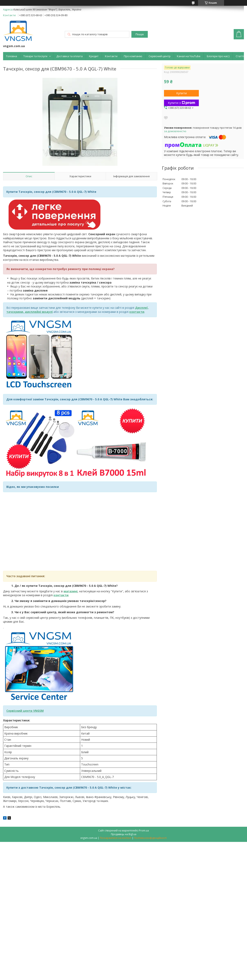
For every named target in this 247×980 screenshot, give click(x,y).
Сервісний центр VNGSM (25, 711)
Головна (12, 56)
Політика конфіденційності (150, 838)
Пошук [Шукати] (140, 34)
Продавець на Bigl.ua (124, 834)
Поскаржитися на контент (116, 838)
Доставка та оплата (69, 56)
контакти (61, 595)
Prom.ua (144, 831)
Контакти (111, 56)
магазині (71, 591)
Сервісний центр (160, 56)
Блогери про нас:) (218, 56)
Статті (240, 56)
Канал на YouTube (189, 56)
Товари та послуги (35, 56)
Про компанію (133, 56)
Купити (182, 93)
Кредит (94, 56)
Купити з (182, 103)
